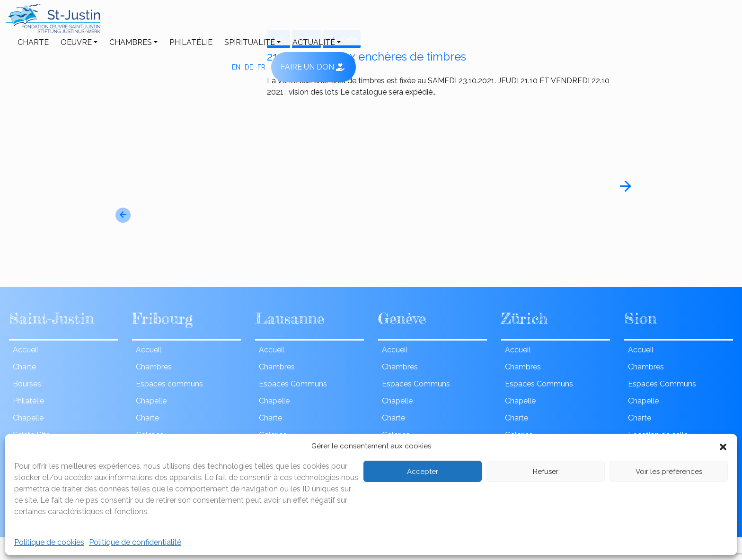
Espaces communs (169, 384)
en (615, 23)
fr (640, 23)
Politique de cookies (49, 542)
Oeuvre (173, 22)
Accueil (26, 350)
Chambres (227, 22)
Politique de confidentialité (135, 542)
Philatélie (287, 22)
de (627, 23)
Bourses (27, 384)
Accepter (423, 472)
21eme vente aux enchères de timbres (367, 57)
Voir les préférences (669, 472)
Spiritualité (346, 22)
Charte (130, 22)
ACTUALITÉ (410, 22)
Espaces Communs (293, 384)
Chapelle (28, 418)
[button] (723, 446)
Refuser (546, 472)
